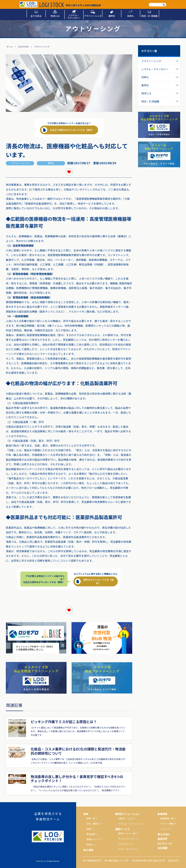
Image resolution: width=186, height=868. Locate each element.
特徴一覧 (91, 818)
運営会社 (172, 861)
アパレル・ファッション (130, 824)
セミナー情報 (167, 824)
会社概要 (162, 848)
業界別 (145, 85)
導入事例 (88, 850)
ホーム (10, 47)
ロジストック (165, 843)
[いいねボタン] (69, 172)
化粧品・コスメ (126, 818)
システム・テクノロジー (155, 69)
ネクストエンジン (127, 839)
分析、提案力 (93, 824)
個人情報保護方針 (91, 861)
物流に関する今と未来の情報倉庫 (70, 5)
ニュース (165, 829)
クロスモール (125, 844)
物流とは (146, 93)
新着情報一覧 (167, 818)
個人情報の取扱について (115, 861)
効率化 (145, 77)
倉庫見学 (162, 839)
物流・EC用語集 (150, 101)
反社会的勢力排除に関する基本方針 (147, 861)
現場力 (90, 845)
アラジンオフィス (127, 849)
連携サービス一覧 (127, 833)
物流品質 (91, 834)
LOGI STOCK (23, 47)
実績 (88, 829)
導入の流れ (164, 834)
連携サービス (93, 839)
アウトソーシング (151, 61)
